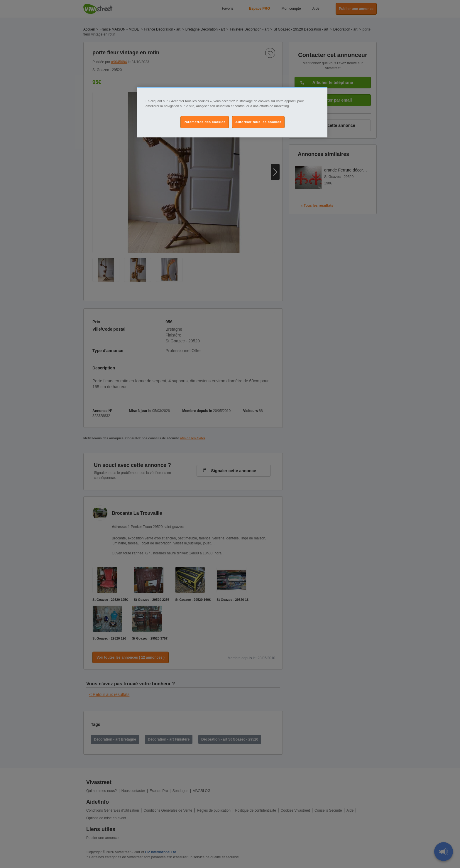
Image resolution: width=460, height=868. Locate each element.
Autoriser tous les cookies (258, 122)
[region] (232, 112)
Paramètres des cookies (205, 122)
